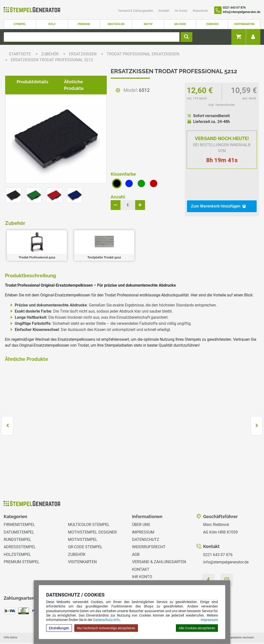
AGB (136, 542)
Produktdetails (29, 247)
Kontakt (164, 11)
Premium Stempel (22, 549)
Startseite (20, 54)
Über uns (141, 512)
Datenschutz (146, 527)
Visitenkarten (244, 24)
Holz (52, 24)
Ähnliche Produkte (80, 247)
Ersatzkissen (83, 54)
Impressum (209, 620)
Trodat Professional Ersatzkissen (143, 54)
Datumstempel (19, 520)
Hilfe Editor (11, 625)
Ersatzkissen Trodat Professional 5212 (52, 60)
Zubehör (212, 24)
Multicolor (116, 24)
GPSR (137, 579)
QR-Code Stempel (85, 535)
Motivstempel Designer (92, 520)
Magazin (141, 572)
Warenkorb (200, 11)
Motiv (148, 24)
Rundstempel (18, 527)
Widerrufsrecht (149, 535)
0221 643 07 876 (218, 542)
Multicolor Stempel (89, 512)
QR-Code (180, 24)
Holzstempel (17, 542)
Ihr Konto (181, 11)
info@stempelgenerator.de (226, 550)
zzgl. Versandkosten (222, 105)
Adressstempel (20, 535)
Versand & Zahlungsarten (136, 11)
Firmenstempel (19, 512)
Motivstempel (83, 527)
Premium (84, 24)
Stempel (20, 24)
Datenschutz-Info (106, 620)
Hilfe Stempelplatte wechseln (236, 625)
